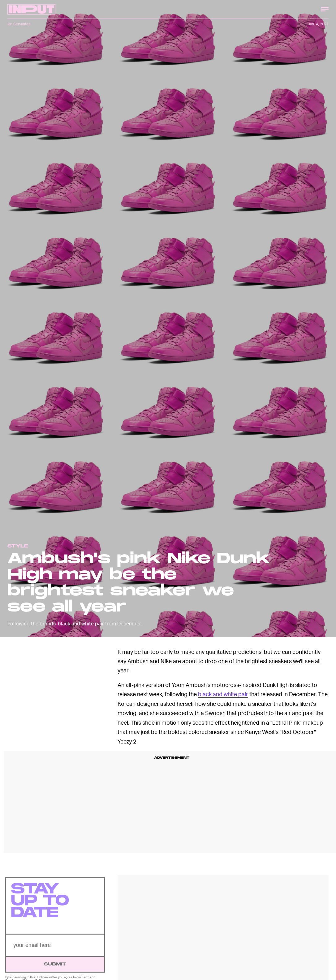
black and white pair (223, 694)
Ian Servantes (19, 24)
